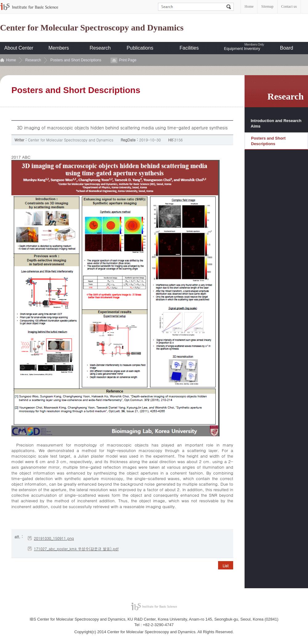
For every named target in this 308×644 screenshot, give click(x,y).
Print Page (128, 60)
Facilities (189, 48)
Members (59, 48)
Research (100, 48)
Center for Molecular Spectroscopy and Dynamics (92, 28)
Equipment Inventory (242, 49)
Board (287, 48)
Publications (140, 48)
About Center (19, 48)
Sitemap (267, 6)
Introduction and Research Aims (276, 123)
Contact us (289, 6)
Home (249, 6)
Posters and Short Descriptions (76, 60)
